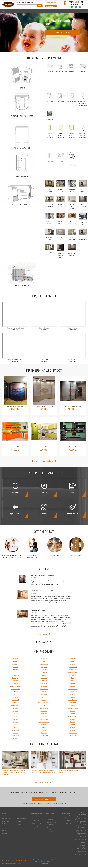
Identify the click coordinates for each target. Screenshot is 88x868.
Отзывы (4, 832)
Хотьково (73, 728)
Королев (73, 684)
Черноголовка (15, 731)
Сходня (15, 726)
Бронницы (73, 660)
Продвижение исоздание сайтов (81, 861)
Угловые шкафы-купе (22, 177)
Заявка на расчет (51, 6)
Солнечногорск (44, 720)
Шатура (73, 731)
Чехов (44, 731)
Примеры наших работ (44, 371)
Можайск (73, 698)
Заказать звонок (51, 2)
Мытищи (44, 701)
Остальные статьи (43, 783)
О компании (6, 817)
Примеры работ (7, 820)
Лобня (15, 695)
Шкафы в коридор (81, 831)
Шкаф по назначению (22, 205)
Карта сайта (22, 861)
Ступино (73, 723)
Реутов (73, 715)
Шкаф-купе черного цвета (61, 256)
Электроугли (44, 737)
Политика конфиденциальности (12, 865)
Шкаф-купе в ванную (80, 840)
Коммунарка (44, 684)
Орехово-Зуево (44, 709)
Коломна (15, 684)
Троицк (73, 726)
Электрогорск (73, 734)
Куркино (44, 693)
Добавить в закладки (44, 800)
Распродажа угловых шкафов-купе (72, 164)
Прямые (61, 162)
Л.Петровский (73, 693)
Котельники (44, 687)
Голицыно (15, 668)
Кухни (22, 88)
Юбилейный (73, 737)
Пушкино (73, 712)
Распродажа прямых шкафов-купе (83, 136)
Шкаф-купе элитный (80, 855)
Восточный (73, 665)
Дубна (15, 673)
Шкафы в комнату (81, 822)
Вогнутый (61, 101)
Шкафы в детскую (81, 819)
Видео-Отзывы (44, 297)
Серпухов (15, 720)
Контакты (5, 834)
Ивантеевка (44, 679)
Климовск (44, 682)
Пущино (15, 715)
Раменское (44, 715)
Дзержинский (73, 668)
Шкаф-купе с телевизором (82, 847)
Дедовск (44, 668)
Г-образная (50, 71)
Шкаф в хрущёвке (81, 834)
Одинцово (15, 709)
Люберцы (15, 698)
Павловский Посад (73, 709)
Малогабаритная (62, 71)
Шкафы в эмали (22, 287)
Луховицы (44, 695)
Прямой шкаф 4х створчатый (72, 136)
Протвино (44, 712)
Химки (44, 728)
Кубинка (15, 693)
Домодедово (73, 671)
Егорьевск (44, 673)
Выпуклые (37, 819)
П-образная (83, 71)
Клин (73, 682)
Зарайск (44, 676)
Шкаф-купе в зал (81, 839)
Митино (44, 698)
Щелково (15, 734)
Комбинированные (37, 824)
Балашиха (44, 660)
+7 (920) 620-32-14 (75, 4)
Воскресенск (44, 665)
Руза (15, 717)
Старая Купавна (44, 723)
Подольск (15, 712)
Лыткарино (73, 695)
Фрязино (15, 728)
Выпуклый (50, 101)
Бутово (15, 662)
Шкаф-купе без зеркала (81, 850)
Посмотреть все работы (43, 462)
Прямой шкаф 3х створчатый (61, 136)
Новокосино (73, 704)
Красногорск (44, 690)
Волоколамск (15, 665)
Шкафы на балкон (81, 833)
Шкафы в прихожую (80, 818)
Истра (73, 679)
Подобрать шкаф (63, 33)
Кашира (15, 682)
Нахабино (15, 704)
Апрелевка (15, 660)
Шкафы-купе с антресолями (72, 207)
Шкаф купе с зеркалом (82, 844)
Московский (15, 701)
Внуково (73, 662)
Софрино (15, 723)
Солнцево (73, 720)
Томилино (44, 726)
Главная (4, 814)
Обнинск (73, 706)
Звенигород (73, 676)
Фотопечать (50, 120)
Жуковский (15, 676)
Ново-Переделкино (44, 704)
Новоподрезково (15, 706)
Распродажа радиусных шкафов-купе (83, 104)
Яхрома (15, 739)
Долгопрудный (44, 671)
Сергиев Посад (73, 717)
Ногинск (44, 706)
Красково (73, 687)
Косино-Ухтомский (15, 687)
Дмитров (15, 671)
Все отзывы (43, 635)
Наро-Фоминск (73, 701)
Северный (44, 717)
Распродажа (37, 827)
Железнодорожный (73, 673)
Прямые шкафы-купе (22, 148)
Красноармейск (15, 690)
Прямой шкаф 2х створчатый (50, 136)
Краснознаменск (73, 690)
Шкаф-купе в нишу (81, 842)
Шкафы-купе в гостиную (82, 825)
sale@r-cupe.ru (44, 864)
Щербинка (44, 734)
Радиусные (50, 162)
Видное (44, 662)
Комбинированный (73, 101)
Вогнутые (37, 821)
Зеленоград (15, 679)
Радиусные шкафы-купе (22, 116)
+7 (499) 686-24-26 (38, 863)
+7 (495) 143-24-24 (75, 2)
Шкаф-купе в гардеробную (82, 837)
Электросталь (15, 737)
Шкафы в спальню (81, 827)
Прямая (72, 71)
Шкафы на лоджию (80, 821)
